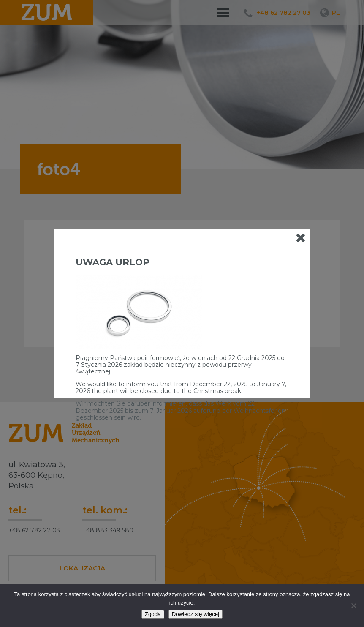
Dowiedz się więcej (196, 614)
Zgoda (153, 614)
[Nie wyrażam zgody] (353, 605)
